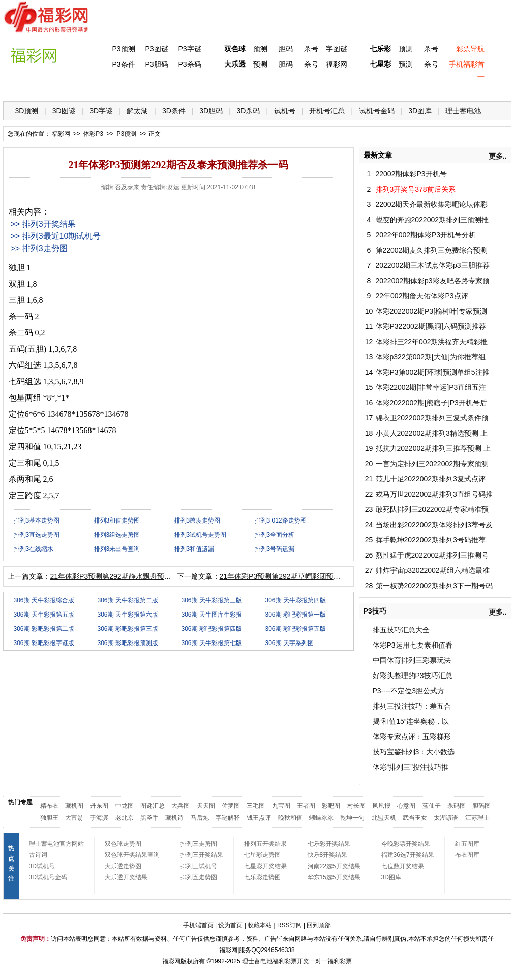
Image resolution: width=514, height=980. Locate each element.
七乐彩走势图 (262, 877)
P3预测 (123, 49)
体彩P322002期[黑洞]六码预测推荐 (431, 326)
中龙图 (125, 806)
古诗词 (38, 855)
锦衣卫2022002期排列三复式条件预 (432, 418)
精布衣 (49, 806)
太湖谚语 (446, 818)
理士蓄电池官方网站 (56, 844)
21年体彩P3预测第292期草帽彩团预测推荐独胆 (294, 576)
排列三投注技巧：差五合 (412, 706)
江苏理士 (477, 818)
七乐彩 (380, 49)
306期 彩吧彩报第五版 (296, 629)
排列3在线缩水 (34, 549)
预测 (260, 49)
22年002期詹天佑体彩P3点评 (422, 296)
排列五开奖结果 (265, 844)
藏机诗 (174, 818)
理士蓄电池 (463, 111)
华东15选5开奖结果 (334, 877)
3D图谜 (64, 111)
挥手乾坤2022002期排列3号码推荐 (431, 540)
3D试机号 (42, 866)
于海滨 (99, 818)
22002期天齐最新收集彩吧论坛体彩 (432, 204)
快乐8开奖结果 (328, 855)
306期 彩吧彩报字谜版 (44, 643)
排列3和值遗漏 (194, 549)
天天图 (206, 806)
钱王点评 (259, 818)
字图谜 (337, 49)
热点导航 (399, 87)
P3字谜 (189, 49)
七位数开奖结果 (403, 866)
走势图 (441, 87)
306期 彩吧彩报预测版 (128, 643)
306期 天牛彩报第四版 (296, 600)
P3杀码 (189, 64)
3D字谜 (101, 111)
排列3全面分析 (275, 535)
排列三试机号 (199, 866)
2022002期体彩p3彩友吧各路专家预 (433, 281)
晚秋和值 (290, 818)
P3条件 (123, 64)
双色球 (235, 49)
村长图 (356, 806)
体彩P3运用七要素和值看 (413, 645)
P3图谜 (156, 49)
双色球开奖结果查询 (132, 855)
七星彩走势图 (262, 855)
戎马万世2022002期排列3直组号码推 (434, 494)
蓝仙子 (432, 806)
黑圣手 (149, 818)
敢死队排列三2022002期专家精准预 (432, 509)
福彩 (168, 961)
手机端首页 (198, 925)
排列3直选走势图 (37, 535)
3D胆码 (211, 111)
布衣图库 (467, 855)
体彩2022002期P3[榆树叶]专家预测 (431, 311)
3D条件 (174, 111)
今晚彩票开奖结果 (406, 844)
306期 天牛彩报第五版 (44, 615)
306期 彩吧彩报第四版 (212, 629)
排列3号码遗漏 (275, 549)
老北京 (125, 818)
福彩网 (337, 64)
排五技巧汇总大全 (401, 630)
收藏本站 (260, 925)
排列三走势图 (199, 844)
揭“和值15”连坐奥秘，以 (411, 721)
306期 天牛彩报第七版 (212, 643)
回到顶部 (319, 925)
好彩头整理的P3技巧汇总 (413, 676)
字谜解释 (228, 818)
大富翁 (74, 818)
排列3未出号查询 (117, 549)
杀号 (311, 49)
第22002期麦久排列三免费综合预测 (432, 250)
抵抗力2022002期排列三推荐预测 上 (433, 448)
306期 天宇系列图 (290, 643)
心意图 (406, 806)
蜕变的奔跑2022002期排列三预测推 (432, 220)
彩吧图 (331, 806)
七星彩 (380, 64)
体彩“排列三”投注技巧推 (411, 767)
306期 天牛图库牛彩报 (212, 615)
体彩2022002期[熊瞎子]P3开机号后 (431, 403)
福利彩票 (340, 961)
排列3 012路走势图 (281, 520)
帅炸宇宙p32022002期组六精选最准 (433, 570)
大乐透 (235, 64)
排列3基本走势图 (37, 520)
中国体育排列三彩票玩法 (412, 660)
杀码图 (457, 806)
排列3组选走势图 (117, 535)
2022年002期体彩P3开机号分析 (426, 235)
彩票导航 (470, 49)
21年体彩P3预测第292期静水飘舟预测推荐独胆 (125, 576)
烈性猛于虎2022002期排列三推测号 (432, 555)
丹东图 (99, 806)
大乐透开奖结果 (126, 877)
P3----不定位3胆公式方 (409, 691)
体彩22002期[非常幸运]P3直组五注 (431, 387)
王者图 (306, 806)
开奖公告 (482, 87)
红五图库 (467, 844)
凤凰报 (381, 806)
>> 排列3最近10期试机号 (56, 236)
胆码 (286, 49)
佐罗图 (231, 806)
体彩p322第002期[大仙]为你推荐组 (431, 357)
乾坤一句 (352, 818)
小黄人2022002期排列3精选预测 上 (432, 433)
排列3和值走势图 (117, 520)
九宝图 (281, 806)
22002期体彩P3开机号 (411, 174)
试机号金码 (377, 111)
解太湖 (137, 111)
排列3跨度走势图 (198, 520)
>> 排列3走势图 (39, 248)
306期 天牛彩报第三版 (212, 600)
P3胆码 (156, 64)
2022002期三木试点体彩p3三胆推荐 (433, 265)
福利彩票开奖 (291, 961)
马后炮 (200, 818)
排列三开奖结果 (202, 855)
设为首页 (230, 925)
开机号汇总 (327, 111)
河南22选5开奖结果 (334, 866)
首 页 (24, 87)
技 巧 (357, 87)
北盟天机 (384, 818)
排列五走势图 (199, 877)
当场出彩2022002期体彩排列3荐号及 (434, 525)
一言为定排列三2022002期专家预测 (432, 464)
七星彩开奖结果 (265, 866)
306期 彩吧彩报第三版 (128, 629)
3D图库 (420, 111)
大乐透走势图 (123, 866)
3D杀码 (249, 111)
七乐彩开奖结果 (329, 844)
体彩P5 (232, 87)
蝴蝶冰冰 (321, 818)
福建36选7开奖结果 (408, 855)
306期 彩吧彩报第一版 (296, 615)
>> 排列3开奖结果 (43, 224)
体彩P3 (107, 87)
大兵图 (180, 806)
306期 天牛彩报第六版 (128, 615)
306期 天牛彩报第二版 (128, 600)
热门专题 (20, 802)
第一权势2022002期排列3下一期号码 (434, 586)
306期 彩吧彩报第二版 (44, 629)
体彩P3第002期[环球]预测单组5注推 (433, 372)
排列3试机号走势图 (201, 535)
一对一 (318, 961)
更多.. (498, 156)
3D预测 (27, 111)
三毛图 (256, 806)
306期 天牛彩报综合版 (44, 600)
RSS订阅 (290, 925)
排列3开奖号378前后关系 (416, 189)
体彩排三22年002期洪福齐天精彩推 (432, 342)
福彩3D (66, 87)
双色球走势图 (123, 844)
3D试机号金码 (48, 877)
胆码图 (481, 806)
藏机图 (74, 806)
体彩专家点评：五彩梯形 (412, 737)
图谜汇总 (153, 806)
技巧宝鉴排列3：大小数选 (414, 752)
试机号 (285, 111)
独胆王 (49, 818)
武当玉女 (415, 818)
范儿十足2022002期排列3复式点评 (431, 479)
